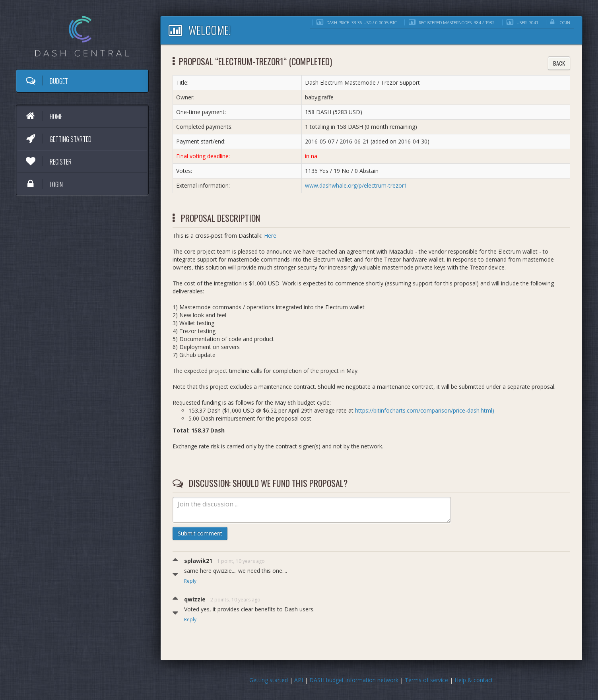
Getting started (58, 139)
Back (559, 63)
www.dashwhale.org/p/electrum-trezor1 (356, 185)
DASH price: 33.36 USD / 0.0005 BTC (357, 22)
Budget (46, 81)
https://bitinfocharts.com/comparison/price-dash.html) (425, 410)
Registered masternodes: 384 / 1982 (452, 22)
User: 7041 (522, 22)
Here (270, 236)
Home (44, 116)
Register (48, 161)
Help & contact (474, 680)
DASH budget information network (354, 680)
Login (44, 184)
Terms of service (426, 680)
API (299, 680)
